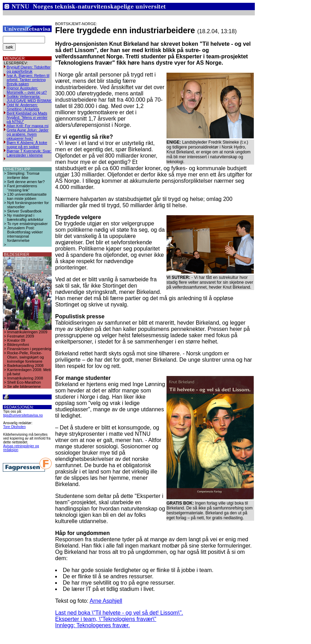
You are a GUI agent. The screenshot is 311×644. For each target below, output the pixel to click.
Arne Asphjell (106, 601)
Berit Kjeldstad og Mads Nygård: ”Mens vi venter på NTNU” (27, 117)
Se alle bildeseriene (24, 386)
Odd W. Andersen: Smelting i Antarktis (23, 107)
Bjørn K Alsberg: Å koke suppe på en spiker (27, 145)
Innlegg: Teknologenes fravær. (92, 625)
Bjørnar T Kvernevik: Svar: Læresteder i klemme (29, 153)
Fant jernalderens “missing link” (22, 188)
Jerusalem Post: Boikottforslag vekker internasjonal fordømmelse (25, 234)
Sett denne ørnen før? (26, 182)
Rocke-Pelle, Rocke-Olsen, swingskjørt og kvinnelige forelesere (26, 357)
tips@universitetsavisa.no (23, 415)
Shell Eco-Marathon (24, 382)
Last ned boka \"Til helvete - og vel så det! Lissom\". (119, 613)
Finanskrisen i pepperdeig (29, 349)
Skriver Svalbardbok (24, 211)
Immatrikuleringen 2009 (27, 332)
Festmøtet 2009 (21, 336)
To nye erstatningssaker (28, 224)
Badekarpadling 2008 (25, 366)
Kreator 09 (16, 340)
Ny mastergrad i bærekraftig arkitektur (25, 217)
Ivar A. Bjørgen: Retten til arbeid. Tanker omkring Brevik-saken (28, 80)
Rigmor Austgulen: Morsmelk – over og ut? (27, 90)
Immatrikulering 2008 (25, 378)
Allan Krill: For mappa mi (28, 126)
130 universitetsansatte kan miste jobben (27, 196)
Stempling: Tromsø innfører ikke (23, 175)
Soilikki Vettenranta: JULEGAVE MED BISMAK (29, 99)
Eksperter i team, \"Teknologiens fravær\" (106, 619)
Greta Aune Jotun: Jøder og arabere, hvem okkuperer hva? (28, 134)
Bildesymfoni (18, 345)
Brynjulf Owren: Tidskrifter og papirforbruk (29, 69)
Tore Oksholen (14, 427)
